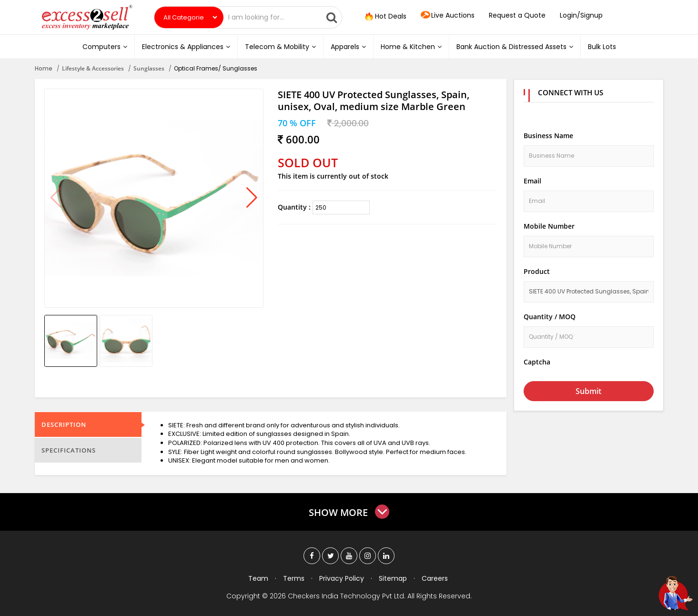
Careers (435, 578)
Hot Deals (385, 17)
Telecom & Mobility (280, 47)
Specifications (69, 450)
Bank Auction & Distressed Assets (515, 47)
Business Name (548, 136)
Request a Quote (517, 15)
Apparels (348, 47)
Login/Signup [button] (581, 15)
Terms (294, 578)
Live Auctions (448, 16)
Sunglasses (149, 68)
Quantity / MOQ (550, 317)
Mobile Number (549, 226)
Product (537, 271)
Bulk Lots (602, 47)
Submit (588, 391)
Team (258, 578)
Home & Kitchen (411, 47)
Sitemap (393, 578)
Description (64, 424)
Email (532, 181)
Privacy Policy (342, 578)
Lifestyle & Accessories (93, 68)
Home (44, 68)
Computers (105, 47)
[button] (252, 198)
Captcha (537, 362)
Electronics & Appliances (186, 47)
